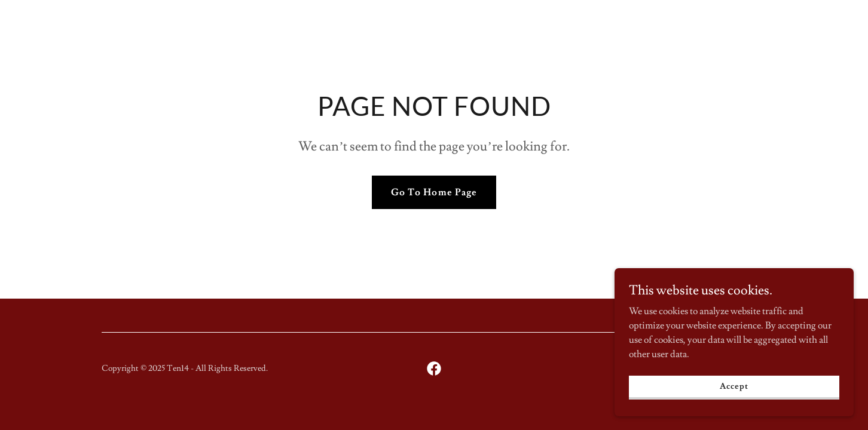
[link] (434, 368)
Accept (734, 386)
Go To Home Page (434, 192)
